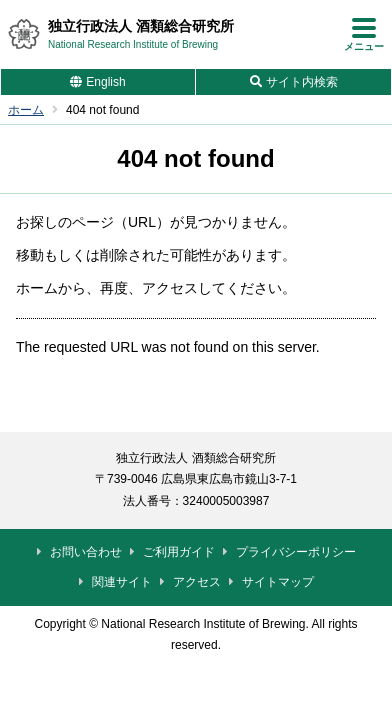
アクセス (197, 582)
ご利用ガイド (179, 552)
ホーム (26, 110)
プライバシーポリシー (296, 552)
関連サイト (122, 582)
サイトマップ (278, 582)
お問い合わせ (86, 552)
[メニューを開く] (364, 34)
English (105, 82)
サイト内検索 (302, 82)
